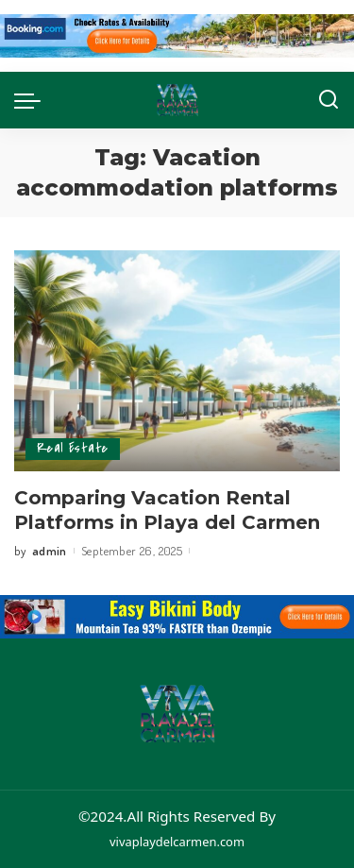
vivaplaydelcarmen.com (177, 842)
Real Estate (73, 448)
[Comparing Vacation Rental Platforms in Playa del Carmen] (177, 360)
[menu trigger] (32, 100)
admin (50, 551)
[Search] (329, 100)
